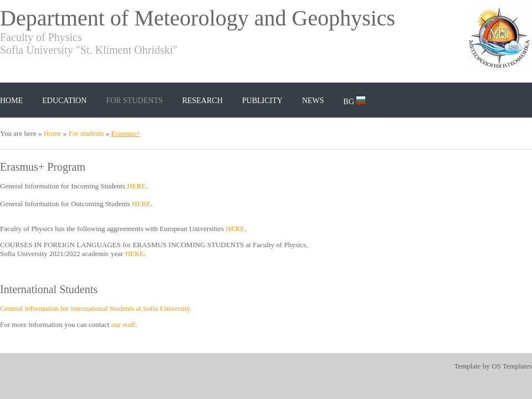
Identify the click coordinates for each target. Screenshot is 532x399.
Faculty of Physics (41, 37)
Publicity (262, 101)
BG (354, 101)
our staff (123, 324)
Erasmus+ (126, 133)
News (313, 101)
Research (203, 101)
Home (11, 101)
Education (64, 101)
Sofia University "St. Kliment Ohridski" (89, 50)
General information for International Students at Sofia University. (96, 308)
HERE (136, 186)
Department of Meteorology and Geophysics (198, 18)
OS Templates (512, 366)
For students (134, 101)
